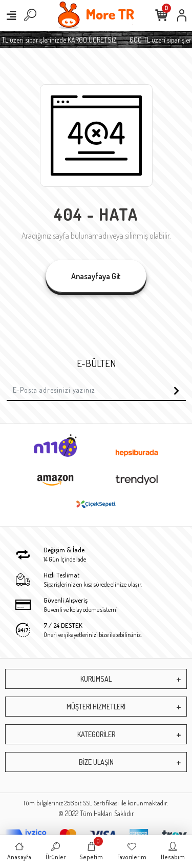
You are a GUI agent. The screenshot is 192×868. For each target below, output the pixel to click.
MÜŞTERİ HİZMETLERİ (96, 707)
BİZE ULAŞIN (96, 762)
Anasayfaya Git (96, 276)
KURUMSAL (96, 679)
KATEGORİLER (96, 734)
